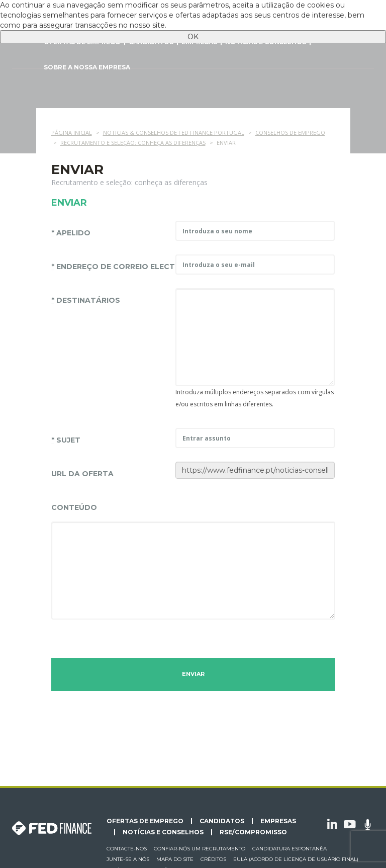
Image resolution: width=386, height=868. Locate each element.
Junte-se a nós (128, 859)
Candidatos (222, 821)
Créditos (213, 859)
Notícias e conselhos (163, 832)
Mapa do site (175, 859)
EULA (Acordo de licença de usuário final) (296, 859)
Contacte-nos (127, 849)
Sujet (66, 440)
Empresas (278, 821)
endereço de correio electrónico (110, 267)
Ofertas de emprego (145, 821)
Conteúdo (74, 507)
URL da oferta (82, 474)
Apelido (71, 233)
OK (193, 37)
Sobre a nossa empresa (87, 67)
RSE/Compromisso (253, 832)
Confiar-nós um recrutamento (200, 849)
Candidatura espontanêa (289, 849)
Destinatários (86, 300)
